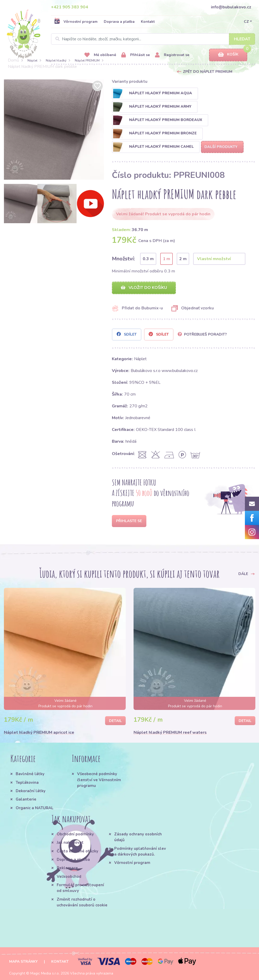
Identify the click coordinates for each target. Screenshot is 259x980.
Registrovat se (172, 55)
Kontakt (148, 22)
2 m (183, 259)
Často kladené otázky (77, 851)
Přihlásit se (136, 55)
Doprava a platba (119, 22)
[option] (54, 130)
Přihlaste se (129, 521)
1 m (166, 259)
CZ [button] (246, 22)
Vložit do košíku (144, 288)
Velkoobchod (69, 877)
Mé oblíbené (100, 55)
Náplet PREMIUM (87, 61)
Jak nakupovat (70, 842)
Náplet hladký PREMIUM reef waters (170, 732)
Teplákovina (27, 782)
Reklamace (67, 868)
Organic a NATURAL (34, 808)
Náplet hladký (56, 61)
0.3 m (148, 259)
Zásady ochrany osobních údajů (138, 837)
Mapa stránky (23, 962)
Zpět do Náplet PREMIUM (208, 72)
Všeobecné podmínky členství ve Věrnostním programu (99, 780)
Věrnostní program (76, 21)
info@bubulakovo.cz (231, 7)
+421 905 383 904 (70, 7)
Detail (115, 721)
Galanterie (26, 799)
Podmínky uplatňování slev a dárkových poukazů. (140, 851)
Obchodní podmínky (75, 834)
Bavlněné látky (30, 774)
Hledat (242, 39)
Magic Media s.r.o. (45, 973)
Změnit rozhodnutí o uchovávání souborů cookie (82, 902)
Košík (228, 55)
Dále (247, 574)
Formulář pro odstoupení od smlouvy (80, 888)
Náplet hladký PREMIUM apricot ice (39, 732)
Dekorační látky (31, 791)
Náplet (32, 61)
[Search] (153, 39)
